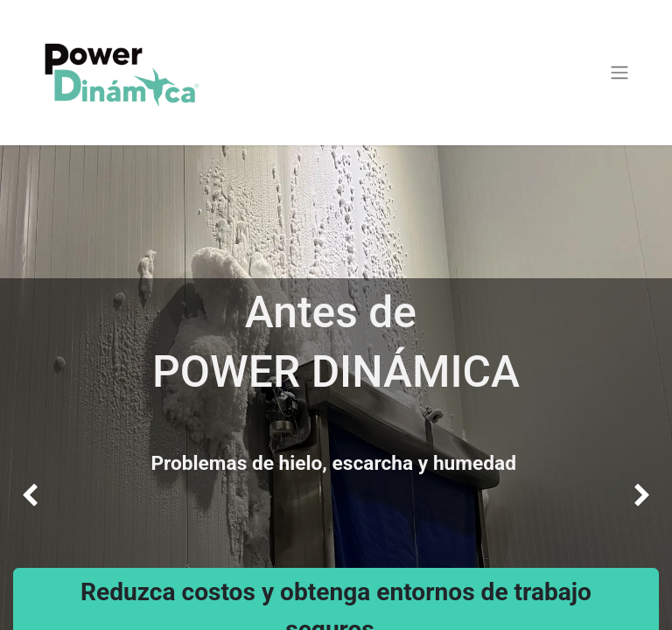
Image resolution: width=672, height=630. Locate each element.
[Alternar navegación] (619, 73)
